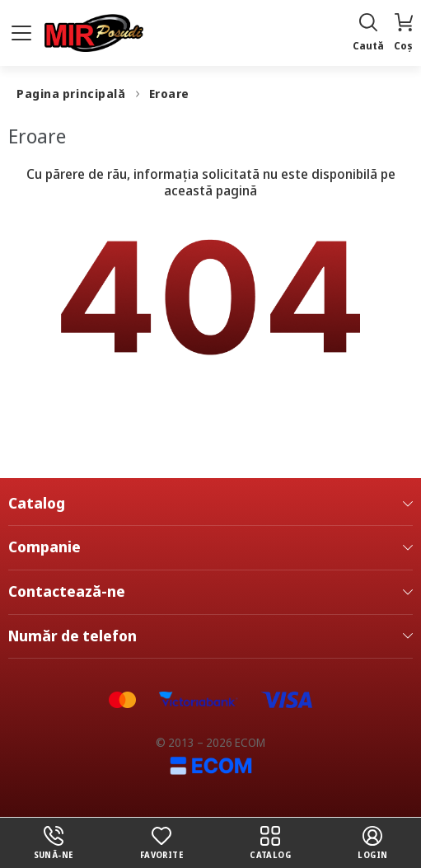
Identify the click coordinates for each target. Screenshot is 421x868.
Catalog (210, 504)
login (372, 843)
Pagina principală (71, 94)
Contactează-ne (210, 592)
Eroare (169, 94)
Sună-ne (54, 843)
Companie (210, 547)
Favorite (161, 843)
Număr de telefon (210, 636)
